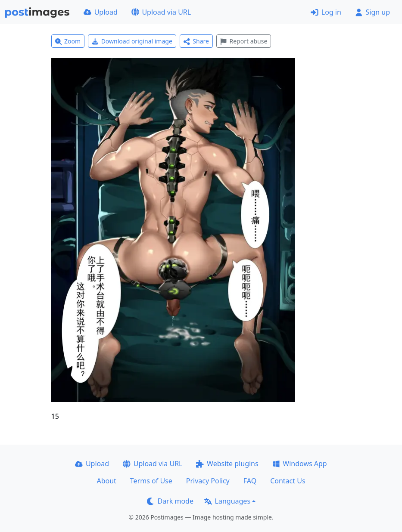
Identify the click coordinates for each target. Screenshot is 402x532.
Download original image (132, 41)
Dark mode (170, 501)
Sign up (372, 12)
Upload (101, 12)
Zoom (68, 41)
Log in (326, 12)
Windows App (300, 464)
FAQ (250, 481)
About (106, 481)
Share (196, 41)
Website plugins (227, 464)
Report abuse (244, 41)
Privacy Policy (208, 481)
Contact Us (288, 481)
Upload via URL (161, 12)
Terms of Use (151, 481)
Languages (227, 501)
